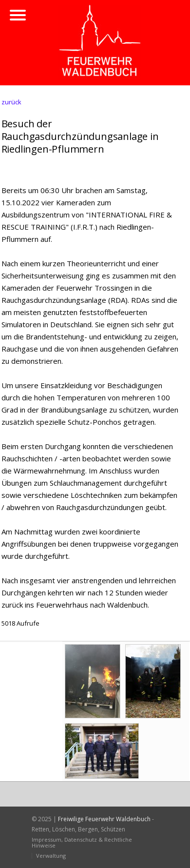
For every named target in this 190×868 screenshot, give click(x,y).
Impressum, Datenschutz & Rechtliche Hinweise (82, 842)
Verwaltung (51, 856)
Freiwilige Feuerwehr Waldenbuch (104, 819)
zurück (11, 102)
